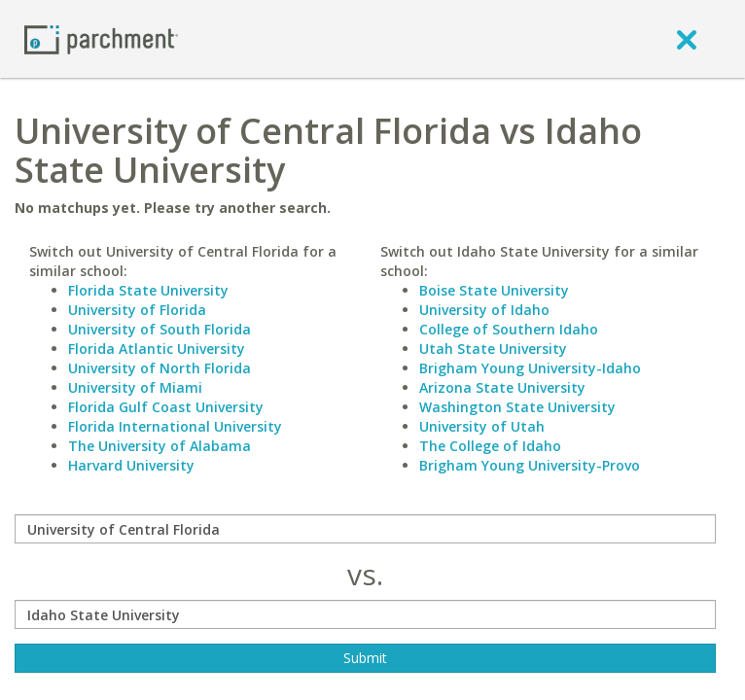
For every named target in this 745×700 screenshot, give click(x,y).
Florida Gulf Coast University (166, 407)
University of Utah (482, 426)
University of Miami (135, 387)
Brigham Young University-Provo (530, 465)
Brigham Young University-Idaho (530, 368)
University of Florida (137, 310)
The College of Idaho (490, 446)
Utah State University (493, 349)
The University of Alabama (160, 446)
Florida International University (175, 426)
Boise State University (494, 290)
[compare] (365, 529)
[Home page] (101, 38)
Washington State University (517, 407)
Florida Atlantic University (157, 349)
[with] (365, 614)
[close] (687, 39)
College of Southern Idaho (509, 329)
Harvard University (131, 465)
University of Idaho (484, 310)
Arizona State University (502, 387)
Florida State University (148, 290)
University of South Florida (160, 329)
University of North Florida (160, 368)
